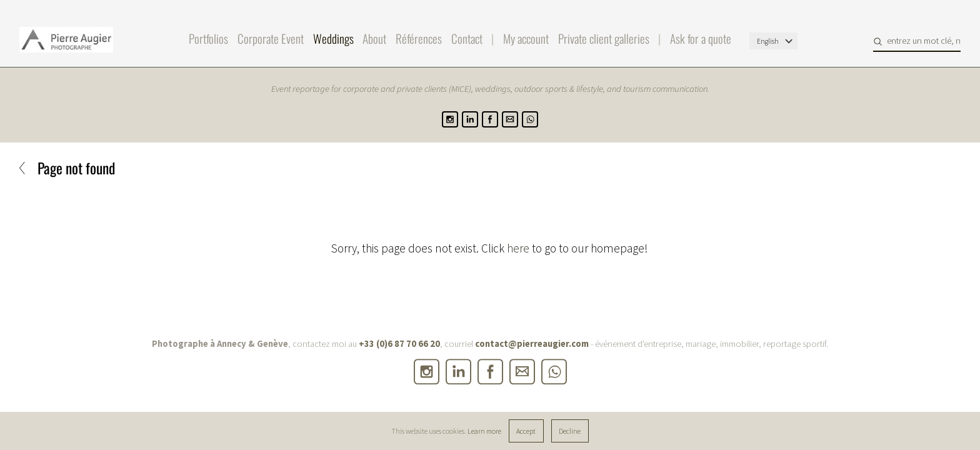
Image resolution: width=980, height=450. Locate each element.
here (518, 248)
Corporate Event (271, 38)
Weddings (333, 38)
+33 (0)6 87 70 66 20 (399, 344)
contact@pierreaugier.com (532, 344)
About (374, 38)
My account (526, 38)
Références (419, 38)
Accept (526, 431)
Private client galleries (604, 38)
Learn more (484, 431)
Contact (467, 38)
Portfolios (208, 38)
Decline (570, 431)
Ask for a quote (701, 38)
